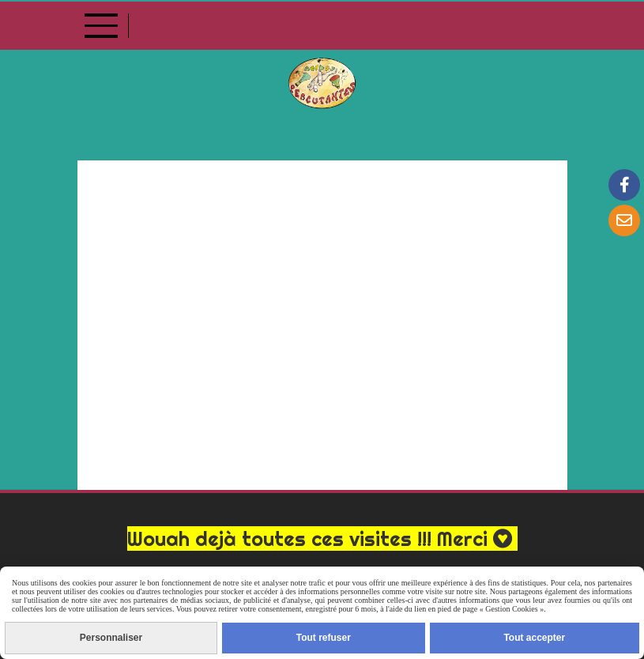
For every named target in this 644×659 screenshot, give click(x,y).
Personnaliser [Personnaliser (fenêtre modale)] (111, 638)
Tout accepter (534, 638)
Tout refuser (324, 638)
